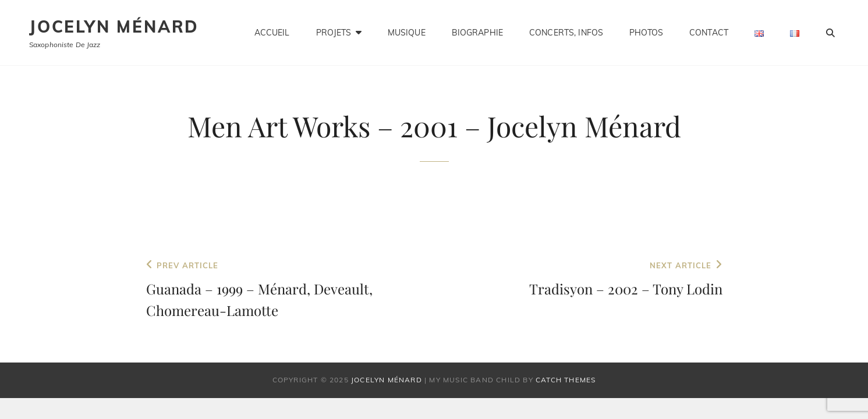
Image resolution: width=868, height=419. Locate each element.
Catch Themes (566, 380)
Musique (407, 33)
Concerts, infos (566, 33)
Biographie (477, 33)
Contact (709, 33)
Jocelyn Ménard (114, 26)
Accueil (272, 33)
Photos (646, 33)
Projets (334, 33)
